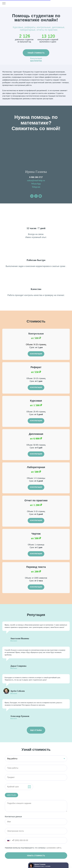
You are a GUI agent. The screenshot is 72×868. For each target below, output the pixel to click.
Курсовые (18, 27)
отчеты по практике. (47, 30)
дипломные (58, 27)
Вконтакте (14, 719)
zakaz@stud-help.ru (36, 180)
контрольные (44, 27)
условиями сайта (54, 848)
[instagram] (40, 196)
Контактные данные (13, 817)
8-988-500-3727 (36, 177)
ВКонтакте (14, 641)
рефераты (30, 27)
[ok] (36, 196)
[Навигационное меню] (4, 3)
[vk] (32, 196)
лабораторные (28, 30)
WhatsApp (36, 184)
